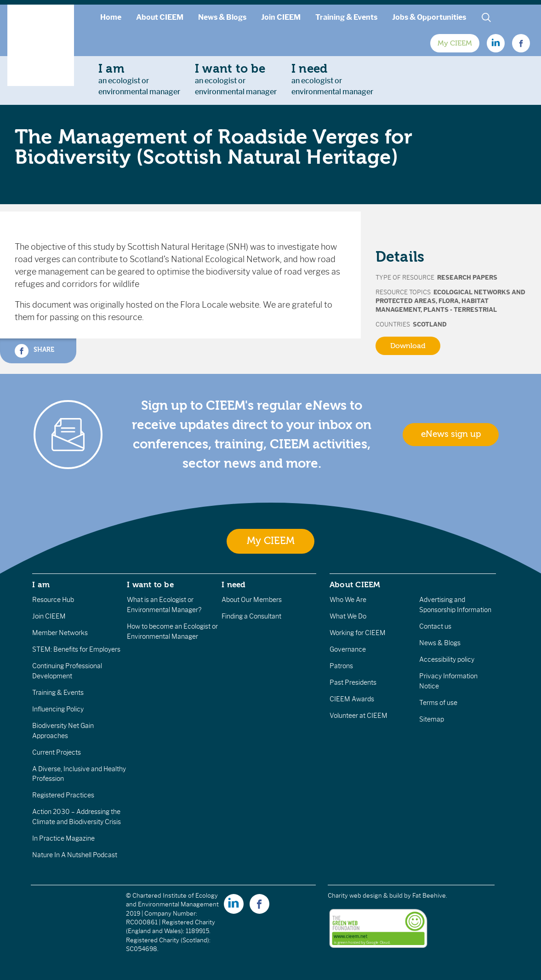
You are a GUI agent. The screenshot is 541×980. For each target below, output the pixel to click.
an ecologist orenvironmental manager (139, 79)
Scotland (430, 324)
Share (34, 351)
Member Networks (60, 633)
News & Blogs (222, 17)
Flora (449, 301)
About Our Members (252, 600)
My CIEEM (455, 43)
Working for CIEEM (358, 633)
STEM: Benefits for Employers (76, 649)
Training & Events (346, 17)
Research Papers (467, 278)
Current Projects (57, 752)
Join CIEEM (281, 17)
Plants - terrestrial (460, 310)
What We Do (348, 616)
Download (408, 346)
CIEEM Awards (352, 699)
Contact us (435, 626)
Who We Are (348, 600)
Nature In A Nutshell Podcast (75, 855)
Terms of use (438, 703)
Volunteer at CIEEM (359, 716)
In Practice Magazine (63, 838)
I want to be (150, 585)
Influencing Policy (58, 709)
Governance (348, 649)
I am (41, 585)
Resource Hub (53, 600)
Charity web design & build (365, 896)
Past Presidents (353, 682)
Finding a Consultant (251, 616)
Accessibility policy (447, 659)
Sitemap (432, 719)
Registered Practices (63, 795)
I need (233, 585)
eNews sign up (451, 434)
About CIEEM (160, 17)
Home (111, 17)
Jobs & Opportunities (429, 17)
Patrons (341, 666)
